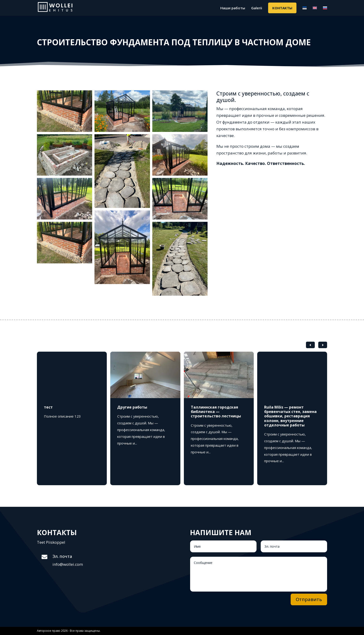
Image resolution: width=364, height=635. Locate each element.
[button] (323, 345)
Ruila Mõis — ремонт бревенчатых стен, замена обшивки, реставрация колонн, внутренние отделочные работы (290, 416)
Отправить (309, 599)
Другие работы (132, 407)
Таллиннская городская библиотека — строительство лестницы (216, 412)
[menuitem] (305, 11)
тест (48, 407)
